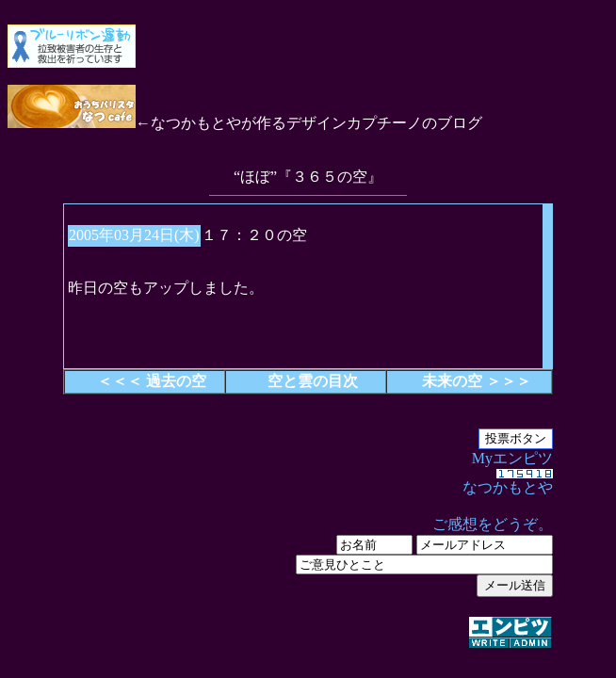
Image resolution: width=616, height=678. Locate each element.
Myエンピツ (308, 551)
